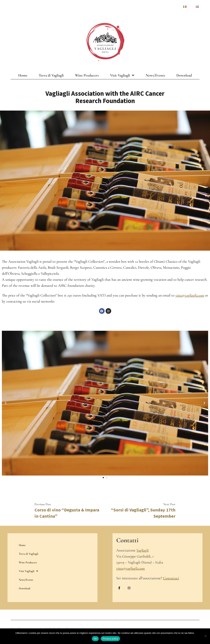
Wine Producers (87, 75)
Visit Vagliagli (122, 75)
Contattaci (171, 578)
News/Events (155, 75)
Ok (95, 639)
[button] (6, 403)
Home (23, 75)
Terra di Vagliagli (51, 75)
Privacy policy (110, 639)
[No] (205, 636)
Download (184, 75)
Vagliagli (142, 550)
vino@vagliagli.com (190, 295)
